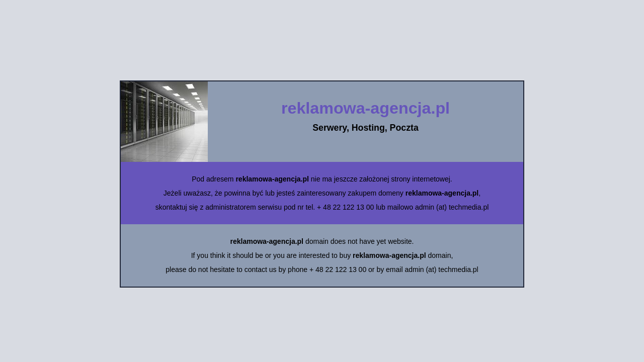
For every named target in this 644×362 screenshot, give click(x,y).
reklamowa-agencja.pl (366, 108)
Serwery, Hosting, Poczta (366, 128)
